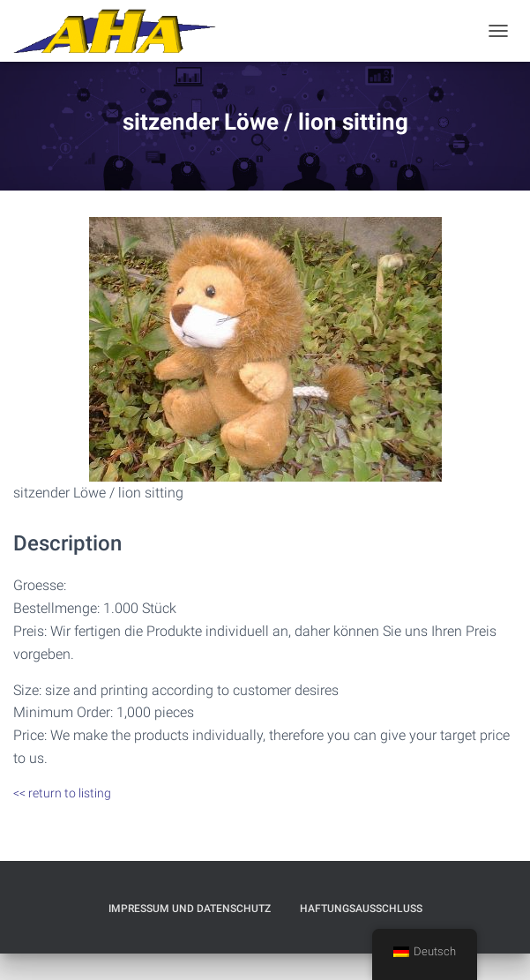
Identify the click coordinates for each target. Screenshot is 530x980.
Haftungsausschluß (361, 909)
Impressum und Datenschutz (190, 909)
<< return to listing (62, 793)
